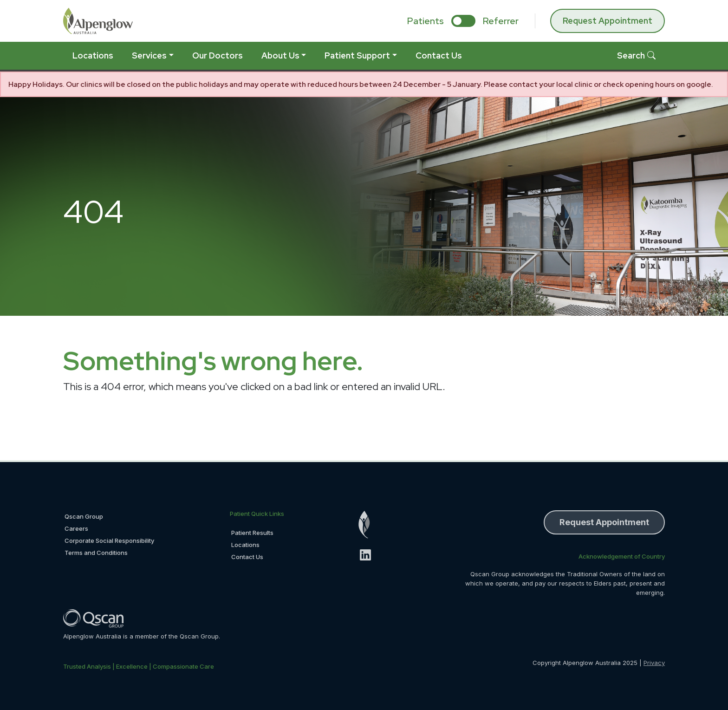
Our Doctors (218, 55)
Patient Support (357, 55)
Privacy (654, 663)
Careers (76, 528)
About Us (280, 55)
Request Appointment (608, 21)
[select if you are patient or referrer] (463, 21)
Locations (93, 55)
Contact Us (439, 55)
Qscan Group (84, 516)
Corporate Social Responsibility (109, 541)
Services (149, 55)
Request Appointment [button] (604, 522)
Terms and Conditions (96, 553)
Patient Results (252, 533)
